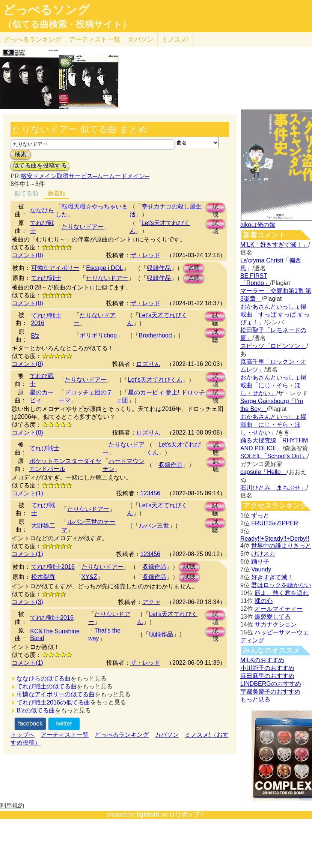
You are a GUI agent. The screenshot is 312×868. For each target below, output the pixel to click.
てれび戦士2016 (53, 567)
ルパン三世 (154, 525)
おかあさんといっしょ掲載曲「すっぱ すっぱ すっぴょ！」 (275, 314)
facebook (30, 723)
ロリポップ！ (187, 815)
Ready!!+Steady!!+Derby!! (275, 539)
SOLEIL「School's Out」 (274, 456)
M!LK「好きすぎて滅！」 (274, 245)
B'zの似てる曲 (36, 710)
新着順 (57, 193)
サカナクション (276, 624)
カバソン (141, 40)
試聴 (216, 208)
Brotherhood (155, 335)
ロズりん (148, 364)
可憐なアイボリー (55, 268)
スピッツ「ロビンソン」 (273, 346)
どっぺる (32, 40)
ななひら (42, 210)
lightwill (148, 815)
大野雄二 (43, 525)
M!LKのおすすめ (262, 660)
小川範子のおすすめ (267, 668)
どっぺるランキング (122, 735)
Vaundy (261, 569)
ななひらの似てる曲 (44, 678)
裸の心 (264, 601)
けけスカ (263, 554)
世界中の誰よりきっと (281, 546)
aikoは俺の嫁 (258, 225)
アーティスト (95, 40)
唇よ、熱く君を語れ (282, 593)
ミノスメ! (175, 40)
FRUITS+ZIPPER (275, 523)
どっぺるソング (46, 10)
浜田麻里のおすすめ (267, 676)
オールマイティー (279, 609)
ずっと (260, 515)
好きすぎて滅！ (272, 577)
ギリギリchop (98, 335)
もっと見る (255, 699)
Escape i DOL (105, 268)
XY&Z (89, 577)
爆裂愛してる (273, 617)
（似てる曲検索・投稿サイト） (67, 24)
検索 (21, 154)
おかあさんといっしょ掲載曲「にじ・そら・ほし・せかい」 (273, 385)
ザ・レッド (145, 255)
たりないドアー (83, 227)
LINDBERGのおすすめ (271, 684)
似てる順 (26, 193)
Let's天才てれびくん (155, 380)
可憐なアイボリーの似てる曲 (56, 694)
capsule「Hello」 (264, 472)
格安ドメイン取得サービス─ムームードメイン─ (85, 176)
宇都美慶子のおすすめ (270, 692)
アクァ (151, 602)
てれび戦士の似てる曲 (47, 686)
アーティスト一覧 (65, 735)
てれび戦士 (46, 278)
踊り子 (260, 561)
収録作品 (159, 268)
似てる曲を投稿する (40, 166)
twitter (64, 723)
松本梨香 (43, 577)
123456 (150, 493)
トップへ (23, 735)
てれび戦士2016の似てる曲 (53, 702)
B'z (35, 336)
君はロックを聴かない (281, 585)
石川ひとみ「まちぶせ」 (273, 488)
